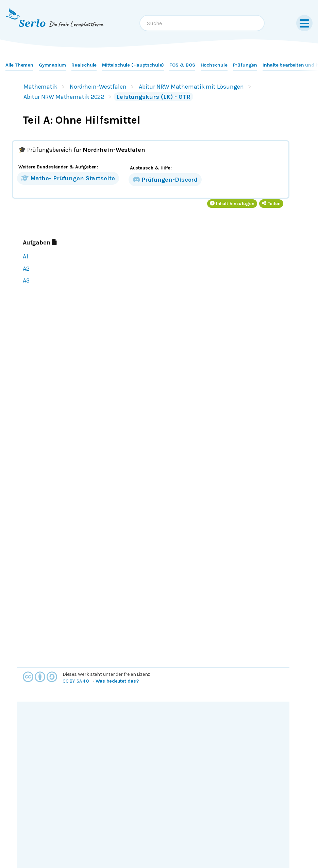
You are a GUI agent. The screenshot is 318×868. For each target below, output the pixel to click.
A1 (26, 256)
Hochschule (214, 65)
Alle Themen (19, 65)
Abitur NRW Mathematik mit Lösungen (191, 87)
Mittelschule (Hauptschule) (133, 65)
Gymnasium (52, 65)
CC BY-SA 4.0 (76, 681)
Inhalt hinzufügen (232, 204)
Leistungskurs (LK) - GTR (153, 97)
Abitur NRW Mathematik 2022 (64, 97)
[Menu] (304, 23)
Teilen (271, 204)
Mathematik (40, 87)
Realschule (84, 65)
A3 (26, 281)
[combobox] (202, 23)
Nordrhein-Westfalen (98, 87)
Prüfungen (245, 65)
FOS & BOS (182, 65)
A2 (26, 269)
